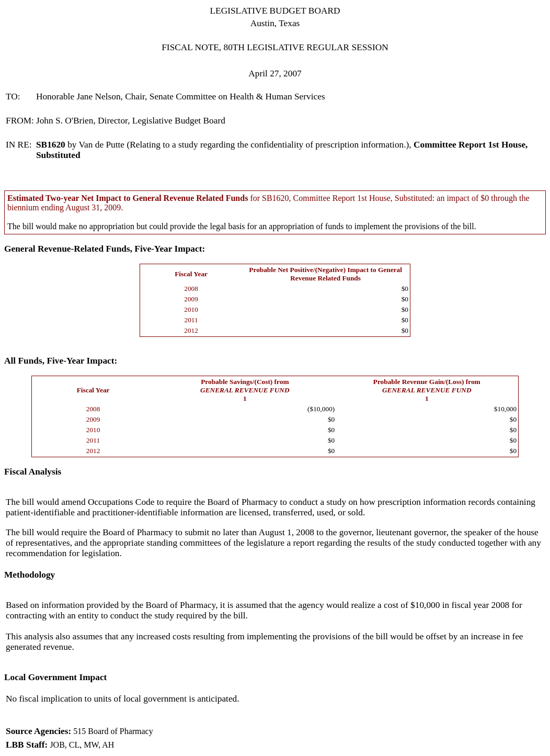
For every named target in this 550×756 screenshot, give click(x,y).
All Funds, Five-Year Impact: (61, 361)
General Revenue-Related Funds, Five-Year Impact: (105, 249)
